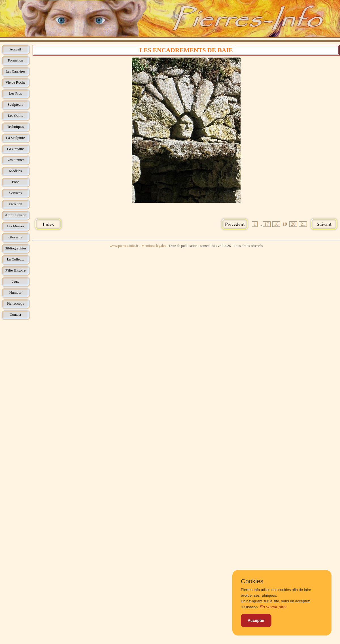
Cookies (252, 581)
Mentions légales (154, 246)
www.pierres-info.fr (124, 246)
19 (285, 224)
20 (293, 224)
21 (303, 224)
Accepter (256, 620)
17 (267, 224)
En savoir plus (273, 607)
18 (276, 224)
